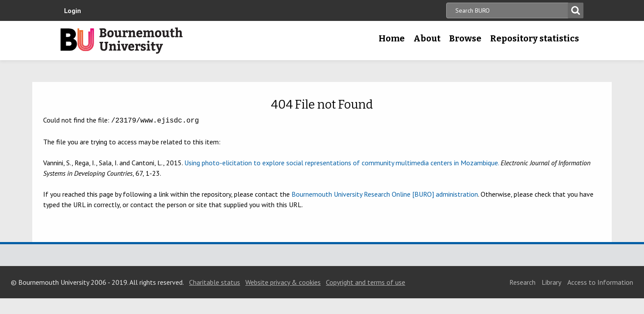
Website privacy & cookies (283, 281)
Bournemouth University (122, 41)
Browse (465, 38)
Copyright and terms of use (366, 281)
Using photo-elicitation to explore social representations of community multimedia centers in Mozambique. (342, 162)
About (427, 38)
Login (73, 10)
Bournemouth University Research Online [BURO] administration (385, 193)
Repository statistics (535, 38)
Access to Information (600, 281)
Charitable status (215, 281)
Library (551, 281)
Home (392, 38)
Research (522, 281)
